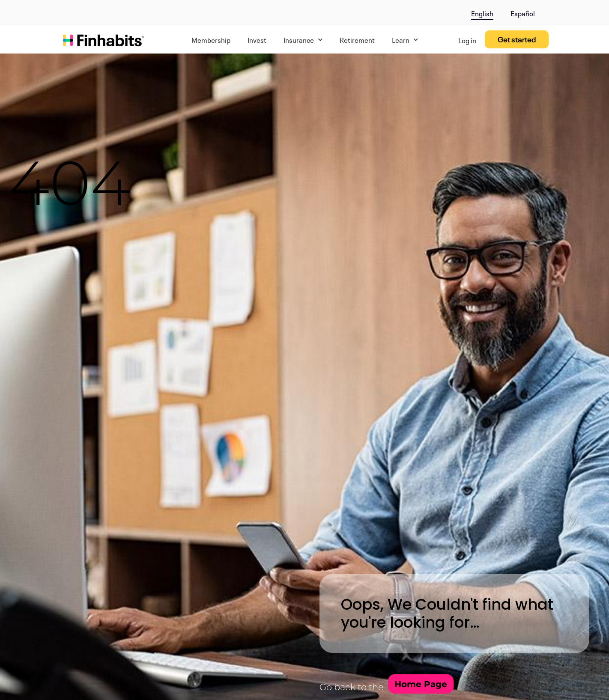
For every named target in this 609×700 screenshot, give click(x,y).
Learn (405, 40)
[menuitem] (482, 12)
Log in (467, 40)
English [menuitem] (482, 13)
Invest (257, 39)
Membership (211, 39)
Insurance (303, 40)
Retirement (357, 39)
